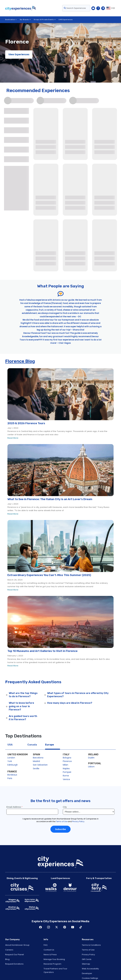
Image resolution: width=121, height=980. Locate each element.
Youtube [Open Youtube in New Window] (73, 927)
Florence (67, 761)
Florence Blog (20, 361)
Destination (11, 20)
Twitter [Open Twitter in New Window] (57, 927)
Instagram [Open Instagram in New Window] (49, 927)
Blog (7, 959)
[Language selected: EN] (111, 8)
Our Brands (25, 20)
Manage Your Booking (54, 959)
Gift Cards (87, 959)
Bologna (67, 758)
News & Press (50, 955)
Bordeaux (12, 775)
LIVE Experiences (66, 20)
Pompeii (67, 772)
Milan (65, 765)
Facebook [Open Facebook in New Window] (40, 927)
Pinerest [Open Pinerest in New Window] (65, 927)
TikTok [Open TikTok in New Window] (81, 927)
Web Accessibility (90, 969)
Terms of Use (88, 950)
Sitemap (86, 964)
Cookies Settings (90, 978)
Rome (66, 776)
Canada (32, 745)
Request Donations (14, 964)
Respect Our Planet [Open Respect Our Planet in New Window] (15, 955)
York (10, 761)
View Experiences (19, 54)
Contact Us (49, 950)
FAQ (46, 945)
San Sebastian (40, 765)
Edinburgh (13, 765)
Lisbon (91, 767)
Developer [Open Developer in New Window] (87, 973)
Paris (10, 778)
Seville (36, 768)
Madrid (36, 761)
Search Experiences (75, 8)
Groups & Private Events (45, 20)
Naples (66, 768)
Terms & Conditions (91, 945)
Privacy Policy (88, 955)
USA (10, 745)
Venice (66, 779)
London (11, 758)
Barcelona (38, 758)
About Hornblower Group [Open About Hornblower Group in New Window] (17, 945)
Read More (13, 438)
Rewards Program (52, 964)
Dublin (91, 758)
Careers (9, 950)
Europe (49, 745)
